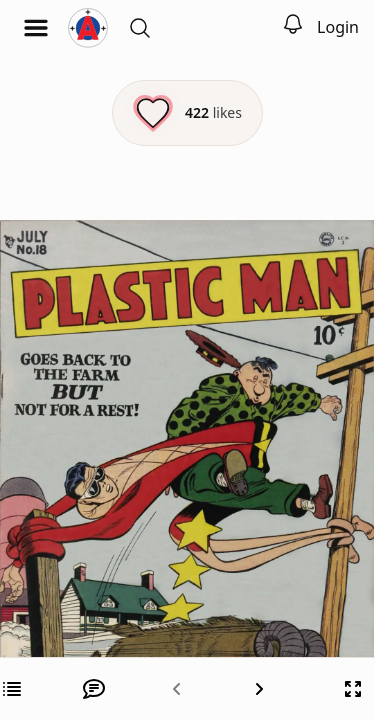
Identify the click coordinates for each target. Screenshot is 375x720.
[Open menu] (36, 28)
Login (338, 27)
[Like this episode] (187, 113)
